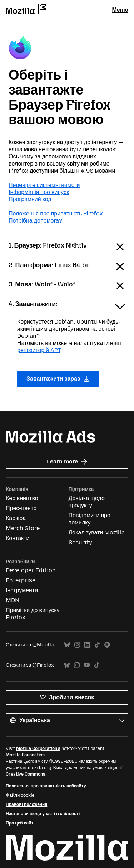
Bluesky (67, 645)
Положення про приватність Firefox (56, 214)
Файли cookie (20, 795)
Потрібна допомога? (35, 221)
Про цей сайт (19, 823)
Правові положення (26, 804)
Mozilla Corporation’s (38, 748)
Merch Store (23, 528)
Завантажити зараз (58, 379)
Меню (120, 10)
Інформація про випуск (39, 192)
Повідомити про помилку (90, 519)
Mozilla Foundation (25, 755)
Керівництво (22, 498)
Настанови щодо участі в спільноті (43, 814)
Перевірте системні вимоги (44, 185)
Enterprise (21, 580)
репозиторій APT (39, 350)
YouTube (87, 665)
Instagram (77, 645)
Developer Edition (31, 570)
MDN (12, 600)
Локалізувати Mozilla (97, 532)
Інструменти (22, 590)
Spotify (107, 645)
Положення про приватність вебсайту (46, 786)
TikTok (97, 645)
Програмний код (30, 199)
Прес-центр (21, 508)
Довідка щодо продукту (87, 502)
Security (80, 542)
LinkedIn (87, 645)
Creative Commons (26, 774)
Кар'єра (16, 518)
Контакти (18, 538)
